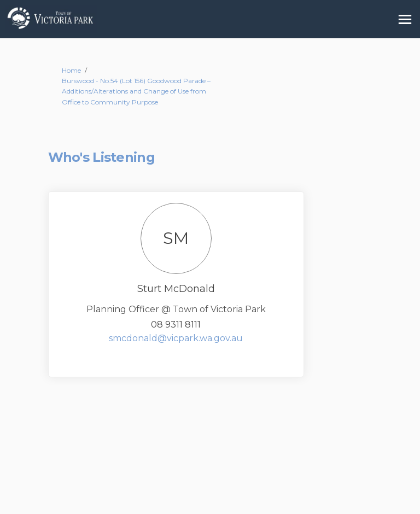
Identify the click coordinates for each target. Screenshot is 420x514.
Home (71, 70)
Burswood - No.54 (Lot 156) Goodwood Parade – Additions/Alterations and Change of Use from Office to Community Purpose (136, 91)
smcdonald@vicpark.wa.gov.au (176, 338)
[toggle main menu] (405, 19)
